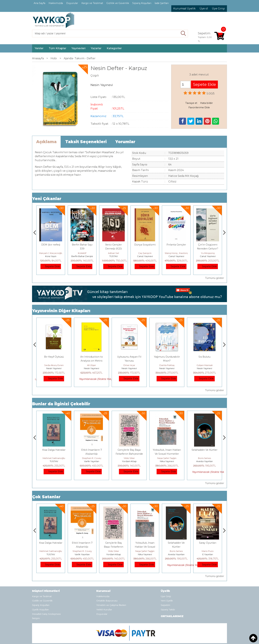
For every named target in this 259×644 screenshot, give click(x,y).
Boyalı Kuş (54, 450)
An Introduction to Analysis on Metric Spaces (129, 361)
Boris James (208, 551)
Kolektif (113, 253)
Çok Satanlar (46, 497)
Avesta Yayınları (208, 554)
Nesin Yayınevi (54, 368)
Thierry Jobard (51, 253)
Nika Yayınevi (205, 461)
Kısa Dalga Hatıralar (92, 450)
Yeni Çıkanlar (47, 199)
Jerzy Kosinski (54, 458)
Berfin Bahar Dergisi (113, 256)
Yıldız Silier (167, 458)
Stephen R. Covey (129, 458)
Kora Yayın (82, 256)
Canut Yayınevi (176, 256)
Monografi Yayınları (51, 256)
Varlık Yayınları (129, 461)
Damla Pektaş (205, 365)
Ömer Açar (167, 365)
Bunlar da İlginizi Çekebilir (61, 404)
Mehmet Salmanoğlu (92, 458)
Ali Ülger (129, 365)
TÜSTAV (145, 256)
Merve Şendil (54, 365)
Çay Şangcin (176, 253)
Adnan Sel (145, 253)
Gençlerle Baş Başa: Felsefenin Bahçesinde (145, 547)
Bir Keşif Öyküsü (92, 357)
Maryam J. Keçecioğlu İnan (85, 253)
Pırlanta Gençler (208, 245)
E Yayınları (54, 461)
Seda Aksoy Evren (92, 365)
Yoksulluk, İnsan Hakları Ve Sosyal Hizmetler (176, 547)
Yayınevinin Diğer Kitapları (61, 311)
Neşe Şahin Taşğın (204, 458)
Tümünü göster (215, 278)
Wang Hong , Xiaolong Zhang (212, 253)
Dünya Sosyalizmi (176, 245)
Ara (183, 34)
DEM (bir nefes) (82, 245)
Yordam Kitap (167, 461)
